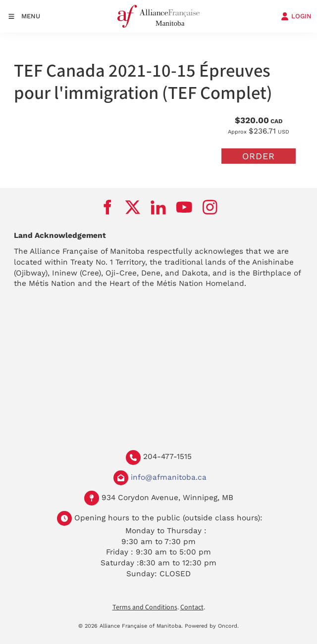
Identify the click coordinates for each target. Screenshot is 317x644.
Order (259, 156)
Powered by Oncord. (212, 626)
